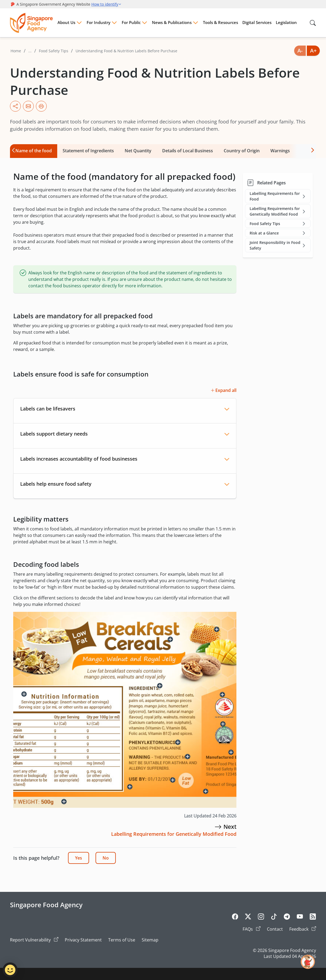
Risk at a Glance (278, 233)
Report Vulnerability (34, 940)
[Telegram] (287, 917)
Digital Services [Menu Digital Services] (257, 22)
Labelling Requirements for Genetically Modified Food (278, 211)
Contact (275, 929)
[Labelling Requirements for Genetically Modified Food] (218, 827)
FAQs (252, 929)
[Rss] (313, 917)
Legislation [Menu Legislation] (286, 22)
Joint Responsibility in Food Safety (278, 245)
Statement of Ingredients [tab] (88, 151)
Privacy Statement (83, 940)
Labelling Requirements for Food (278, 196)
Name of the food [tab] (34, 151)
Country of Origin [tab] (242, 151)
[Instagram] (261, 917)
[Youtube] (300, 917)
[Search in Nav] (313, 23)
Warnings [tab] (280, 151)
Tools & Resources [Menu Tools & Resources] (220, 22)
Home (16, 51)
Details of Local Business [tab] (188, 151)
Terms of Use (122, 940)
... (30, 51)
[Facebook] (235, 917)
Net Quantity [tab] (138, 151)
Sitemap (150, 940)
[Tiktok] (274, 917)
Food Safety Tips (54, 51)
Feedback (303, 929)
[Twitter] (248, 917)
